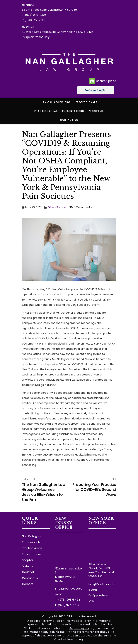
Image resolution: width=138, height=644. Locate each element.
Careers (28, 584)
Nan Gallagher (32, 536)
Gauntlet (28, 572)
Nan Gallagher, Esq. (56, 102)
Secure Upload (103, 81)
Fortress (28, 566)
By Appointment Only (36, 37)
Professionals (86, 102)
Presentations (73, 111)
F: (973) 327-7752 (34, 20)
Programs (96, 111)
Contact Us (69, 120)
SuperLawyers (79, 628)
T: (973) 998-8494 (34, 15)
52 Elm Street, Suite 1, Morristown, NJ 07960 (49, 10)
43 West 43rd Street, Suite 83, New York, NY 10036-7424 (58, 32)
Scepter (28, 560)
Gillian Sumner (57, 207)
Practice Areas (46, 111)
